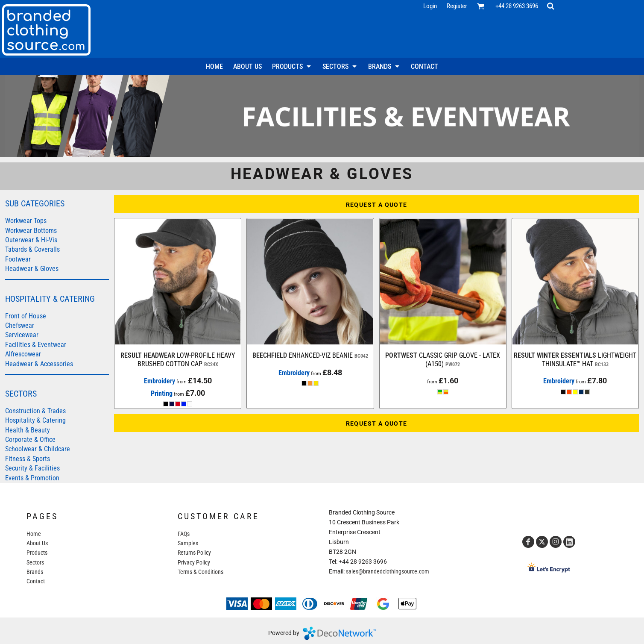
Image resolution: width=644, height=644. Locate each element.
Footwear (18, 259)
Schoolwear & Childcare (38, 449)
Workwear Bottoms (31, 231)
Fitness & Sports (28, 459)
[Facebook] (528, 542)
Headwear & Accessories (39, 364)
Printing (162, 393)
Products (37, 553)
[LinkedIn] (569, 542)
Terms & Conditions (201, 572)
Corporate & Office (30, 440)
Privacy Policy (194, 562)
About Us (37, 543)
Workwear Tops (26, 221)
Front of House (26, 316)
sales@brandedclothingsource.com (388, 571)
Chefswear (20, 325)
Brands (35, 572)
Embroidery (160, 381)
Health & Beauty (28, 430)
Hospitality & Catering (35, 420)
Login (430, 6)
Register (457, 6)
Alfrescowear (23, 354)
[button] (481, 6)
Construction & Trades (35, 411)
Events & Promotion (32, 478)
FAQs (184, 534)
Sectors (35, 562)
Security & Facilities (32, 468)
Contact (36, 581)
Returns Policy (194, 553)
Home (34, 534)
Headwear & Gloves (32, 269)
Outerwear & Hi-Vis (31, 240)
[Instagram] (556, 542)
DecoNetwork (340, 633)
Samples (188, 543)
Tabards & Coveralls (32, 249)
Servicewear (22, 335)
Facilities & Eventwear (36, 345)
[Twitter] (542, 542)
